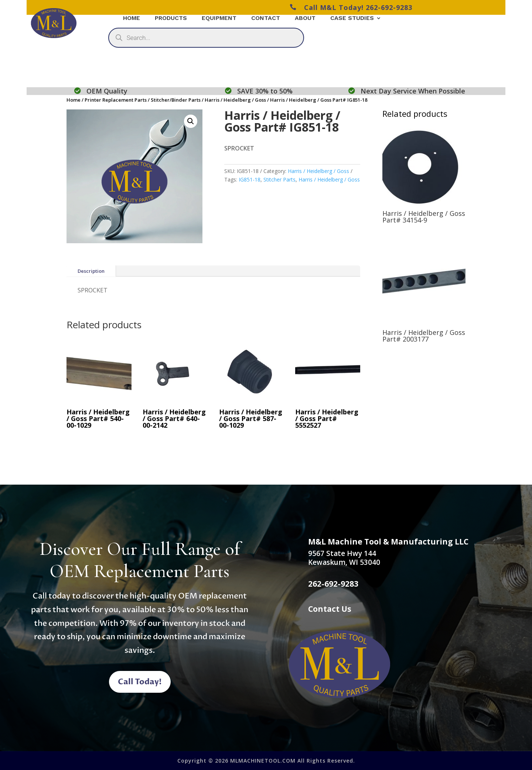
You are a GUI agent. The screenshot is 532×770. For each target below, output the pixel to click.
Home (74, 100)
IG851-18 (250, 179)
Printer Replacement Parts (116, 100)
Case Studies (352, 18)
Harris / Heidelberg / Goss (235, 100)
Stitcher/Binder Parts (176, 100)
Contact (266, 18)
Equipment (219, 18)
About (305, 18)
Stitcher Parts (279, 179)
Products (171, 18)
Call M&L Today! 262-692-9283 (351, 7)
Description (91, 271)
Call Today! (140, 682)
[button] (191, 121)
